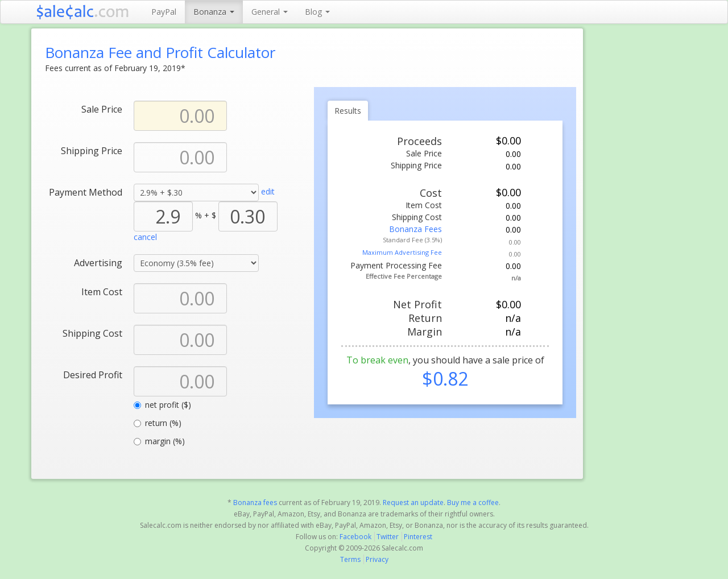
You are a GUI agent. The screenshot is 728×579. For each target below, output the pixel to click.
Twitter (388, 537)
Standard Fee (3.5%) (412, 240)
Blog (317, 12)
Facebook (355, 537)
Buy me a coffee (473, 503)
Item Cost (102, 291)
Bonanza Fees (415, 229)
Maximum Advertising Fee (402, 252)
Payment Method (86, 192)
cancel (145, 237)
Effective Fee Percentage (404, 276)
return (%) (158, 423)
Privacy (377, 559)
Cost (431, 193)
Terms (350, 559)
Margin (425, 332)
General (270, 12)
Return (425, 318)
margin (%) (159, 441)
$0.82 (445, 379)
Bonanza (214, 12)
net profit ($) (162, 405)
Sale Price (102, 109)
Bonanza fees (255, 503)
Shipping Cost (92, 333)
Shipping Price (92, 150)
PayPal (164, 12)
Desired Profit (93, 375)
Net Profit (417, 304)
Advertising (98, 262)
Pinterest (418, 537)
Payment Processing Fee (396, 265)
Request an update (413, 503)
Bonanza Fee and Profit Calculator (160, 52)
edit (268, 191)
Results (348, 111)
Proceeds (419, 141)
